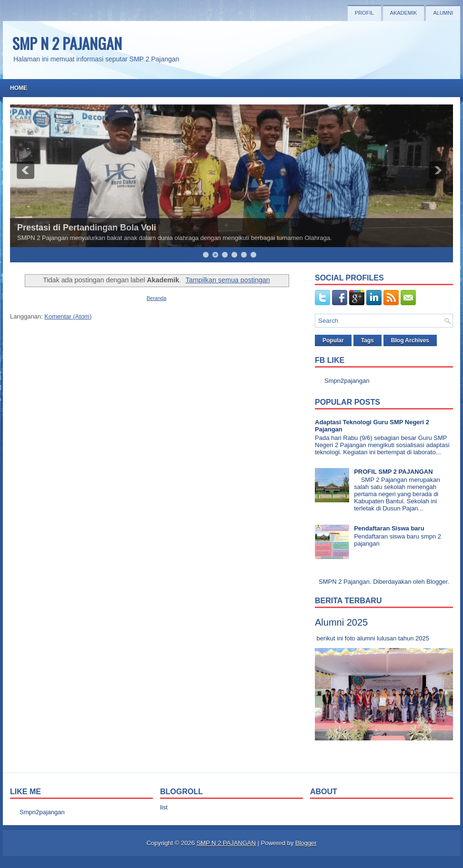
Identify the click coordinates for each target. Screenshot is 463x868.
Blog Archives (410, 340)
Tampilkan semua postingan (228, 280)
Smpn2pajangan (347, 381)
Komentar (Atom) (68, 316)
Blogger (437, 582)
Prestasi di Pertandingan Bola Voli (87, 228)
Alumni (443, 13)
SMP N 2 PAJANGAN (67, 43)
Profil (364, 13)
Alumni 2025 (341, 622)
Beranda (157, 298)
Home (19, 88)
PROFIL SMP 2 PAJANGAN (393, 472)
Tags (367, 340)
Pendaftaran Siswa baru (389, 528)
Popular (333, 340)
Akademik (404, 13)
